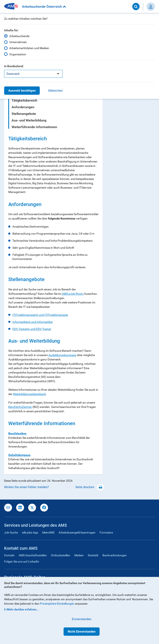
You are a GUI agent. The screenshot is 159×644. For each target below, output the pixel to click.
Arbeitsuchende (19, 36)
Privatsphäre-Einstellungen (57, 604)
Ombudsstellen (61, 555)
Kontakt (9, 555)
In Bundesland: (14, 66)
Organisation (18, 54)
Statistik (93, 555)
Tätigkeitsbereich (24, 100)
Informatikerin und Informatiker (33, 322)
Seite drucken (90, 487)
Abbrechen (55, 91)
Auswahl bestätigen (22, 91)
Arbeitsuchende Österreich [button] (44, 7)
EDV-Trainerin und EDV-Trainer (32, 329)
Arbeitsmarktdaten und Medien (29, 48)
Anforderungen (23, 107)
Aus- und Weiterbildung (29, 120)
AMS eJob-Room (73, 294)
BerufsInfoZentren (20, 407)
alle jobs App (30, 532)
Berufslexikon (17, 433)
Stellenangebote (24, 114)
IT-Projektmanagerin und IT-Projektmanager (40, 315)
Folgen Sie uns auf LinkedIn (22, 562)
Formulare (106, 532)
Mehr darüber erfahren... (23, 609)
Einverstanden (82, 619)
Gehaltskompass (19, 455)
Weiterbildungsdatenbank (30, 394)
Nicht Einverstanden (82, 632)
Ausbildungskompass (62, 355)
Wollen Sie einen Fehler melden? (26, 487)
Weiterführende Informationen (34, 127)
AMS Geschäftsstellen (33, 555)
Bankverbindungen (115, 555)
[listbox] (33, 74)
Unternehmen (18, 42)
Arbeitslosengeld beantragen (77, 532)
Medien (79, 555)
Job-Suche (11, 532)
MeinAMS (48, 532)
